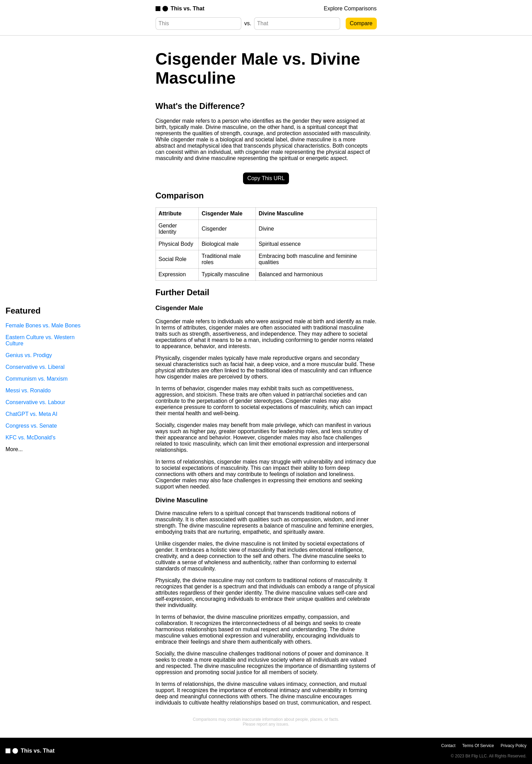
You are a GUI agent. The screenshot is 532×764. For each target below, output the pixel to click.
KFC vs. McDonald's (30, 437)
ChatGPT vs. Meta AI (31, 414)
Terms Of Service (478, 746)
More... (14, 449)
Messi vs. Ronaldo (28, 390)
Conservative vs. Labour (35, 402)
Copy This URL (266, 178)
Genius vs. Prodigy (29, 355)
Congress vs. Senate (31, 426)
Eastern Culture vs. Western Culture (40, 340)
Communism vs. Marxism (37, 379)
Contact (448, 746)
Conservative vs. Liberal (35, 367)
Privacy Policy (514, 746)
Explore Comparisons (350, 8)
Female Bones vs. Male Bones (43, 325)
